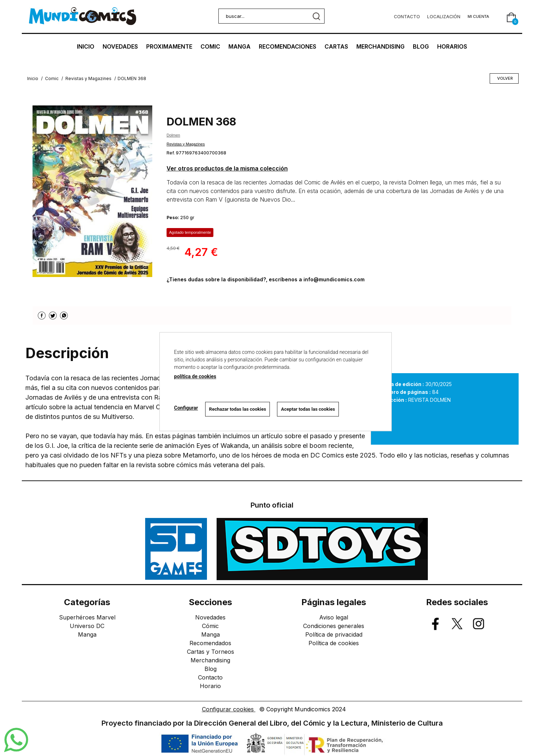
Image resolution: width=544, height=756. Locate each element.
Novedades (210, 617)
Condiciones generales (334, 626)
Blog (211, 669)
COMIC (210, 46)
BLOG (421, 46)
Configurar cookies (229, 709)
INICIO (86, 46)
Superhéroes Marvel (87, 617)
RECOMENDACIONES (288, 46)
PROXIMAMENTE (169, 46)
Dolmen (173, 135)
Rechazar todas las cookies (238, 409)
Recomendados (210, 643)
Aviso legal (334, 617)
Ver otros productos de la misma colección (227, 168)
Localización (444, 17)
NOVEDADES (120, 46)
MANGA (239, 46)
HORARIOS (452, 46)
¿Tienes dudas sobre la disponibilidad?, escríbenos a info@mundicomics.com (266, 279)
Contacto (407, 17)
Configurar (186, 408)
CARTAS (336, 46)
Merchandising (210, 660)
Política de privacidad (334, 634)
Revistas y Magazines (186, 144)
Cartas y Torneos (211, 652)
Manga (87, 634)
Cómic (210, 626)
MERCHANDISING (380, 46)
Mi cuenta (478, 16)
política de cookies (195, 376)
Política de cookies (334, 643)
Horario (210, 686)
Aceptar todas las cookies (308, 409)
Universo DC (87, 626)
